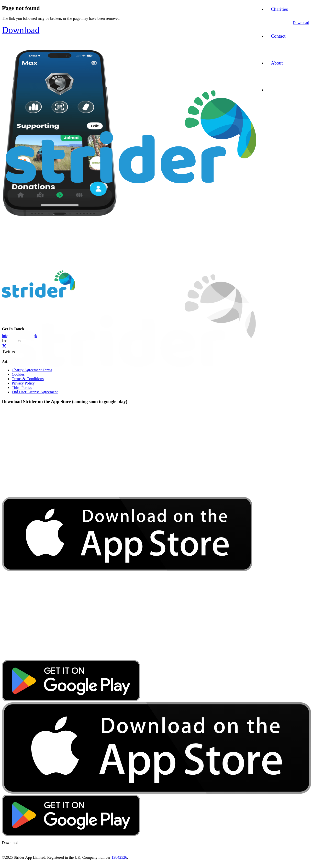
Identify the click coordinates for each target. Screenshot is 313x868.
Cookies (18, 374)
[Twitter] (4, 346)
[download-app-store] (127, 658)
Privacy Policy (23, 383)
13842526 (119, 857)
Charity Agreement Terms (32, 370)
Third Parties (22, 388)
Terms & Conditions (28, 379)
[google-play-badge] (71, 700)
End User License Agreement (35, 392)
